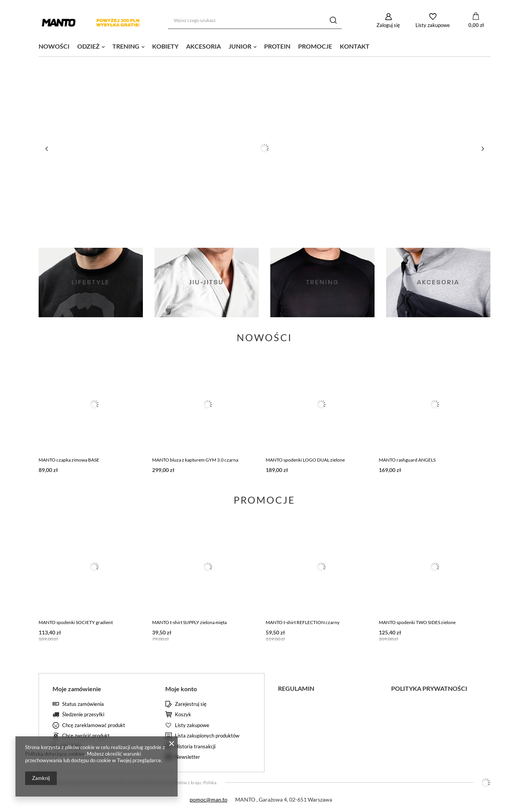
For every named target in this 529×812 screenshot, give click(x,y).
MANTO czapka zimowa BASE (69, 460)
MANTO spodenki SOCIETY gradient (76, 622)
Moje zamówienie (77, 689)
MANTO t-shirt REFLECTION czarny (303, 622)
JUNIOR (240, 46)
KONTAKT (355, 46)
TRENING (126, 46)
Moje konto (181, 689)
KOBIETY (165, 46)
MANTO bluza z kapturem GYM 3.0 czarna (195, 460)
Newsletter (187, 757)
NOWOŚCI (54, 46)
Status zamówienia (83, 704)
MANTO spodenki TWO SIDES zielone (417, 622)
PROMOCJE (315, 46)
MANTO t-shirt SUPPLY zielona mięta (189, 622)
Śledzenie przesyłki (83, 715)
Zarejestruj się (191, 704)
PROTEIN (277, 46)
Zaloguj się (388, 25)
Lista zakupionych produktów (207, 736)
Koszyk (183, 715)
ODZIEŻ (88, 46)
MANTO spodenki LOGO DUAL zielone (305, 460)
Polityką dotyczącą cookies (55, 754)
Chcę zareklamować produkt (94, 725)
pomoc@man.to (209, 799)
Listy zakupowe (433, 25)
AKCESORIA (203, 46)
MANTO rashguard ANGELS (407, 460)
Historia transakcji (195, 747)
